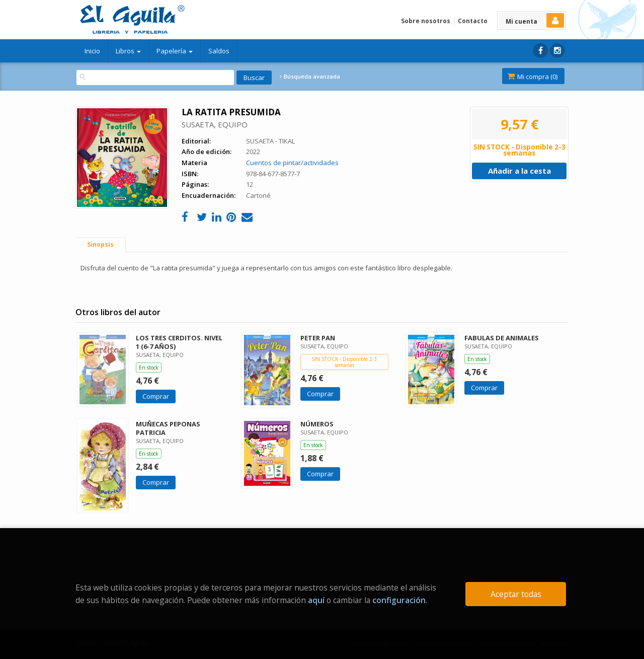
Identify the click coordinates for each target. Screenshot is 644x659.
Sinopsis (100, 244)
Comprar (156, 396)
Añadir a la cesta (519, 171)
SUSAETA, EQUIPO (215, 124)
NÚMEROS (317, 424)
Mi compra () (532, 77)
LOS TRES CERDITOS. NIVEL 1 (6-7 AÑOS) (179, 342)
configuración (399, 600)
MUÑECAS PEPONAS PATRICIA (168, 428)
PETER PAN (318, 338)
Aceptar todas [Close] (516, 594)
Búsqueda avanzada (310, 77)
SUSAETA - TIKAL (270, 141)
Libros (128, 51)
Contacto (473, 21)
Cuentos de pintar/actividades (292, 163)
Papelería (175, 51)
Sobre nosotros (426, 21)
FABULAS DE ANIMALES (502, 338)
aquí (316, 600)
